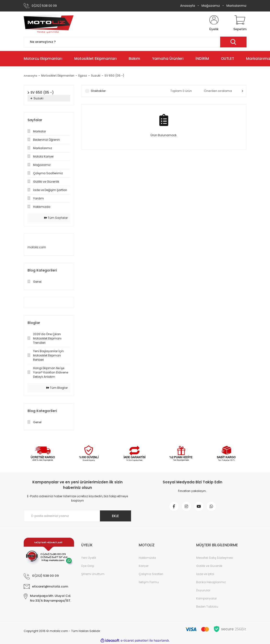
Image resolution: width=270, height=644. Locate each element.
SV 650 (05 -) (115, 76)
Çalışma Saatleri (151, 574)
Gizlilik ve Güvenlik (209, 566)
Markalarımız (236, 6)
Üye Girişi (88, 566)
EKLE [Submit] (115, 516)
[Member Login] (214, 23)
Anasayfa (188, 6)
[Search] (135, 42)
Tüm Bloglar (57, 388)
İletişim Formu (149, 582)
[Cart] (240, 23)
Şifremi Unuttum (93, 574)
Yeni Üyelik (89, 558)
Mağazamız (211, 6)
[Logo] (49, 23)
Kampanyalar (207, 598)
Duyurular (203, 590)
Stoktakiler (98, 91)
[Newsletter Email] (78, 516)
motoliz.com (37, 247)
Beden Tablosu (207, 607)
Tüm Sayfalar (56, 218)
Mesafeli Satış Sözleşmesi (215, 558)
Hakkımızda (147, 558)
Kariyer (144, 566)
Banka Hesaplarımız (211, 582)
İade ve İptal (205, 574)
